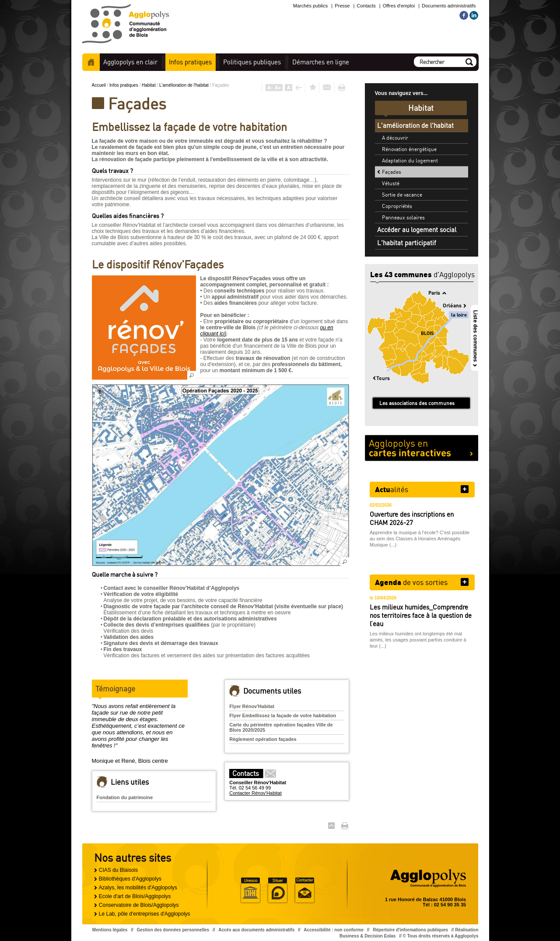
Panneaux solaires (403, 217)
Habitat (149, 85)
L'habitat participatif (407, 243)
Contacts (366, 6)
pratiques (190, 62)
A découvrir (395, 138)
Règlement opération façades (263, 739)
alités (392, 489)
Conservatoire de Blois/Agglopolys (139, 905)
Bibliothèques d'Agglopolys (130, 879)
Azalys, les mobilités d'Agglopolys (138, 888)
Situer (277, 891)
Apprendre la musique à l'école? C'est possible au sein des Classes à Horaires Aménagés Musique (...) (420, 539)
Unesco (250, 891)
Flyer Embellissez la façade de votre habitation (283, 715)
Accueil (91, 62)
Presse (342, 6)
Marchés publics (310, 6)
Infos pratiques (124, 85)
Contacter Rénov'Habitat (255, 793)
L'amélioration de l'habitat (185, 85)
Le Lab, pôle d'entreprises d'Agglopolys (145, 914)
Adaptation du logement (410, 160)
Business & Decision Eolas (367, 936)
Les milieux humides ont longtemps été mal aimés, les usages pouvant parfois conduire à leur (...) (418, 640)
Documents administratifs (449, 6)
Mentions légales (110, 930)
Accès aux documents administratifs (256, 930)
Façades (392, 172)
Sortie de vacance (402, 195)
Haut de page (331, 826)
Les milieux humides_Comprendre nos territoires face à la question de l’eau (421, 615)
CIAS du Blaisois (118, 870)
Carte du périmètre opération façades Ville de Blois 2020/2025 (281, 727)
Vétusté (391, 183)
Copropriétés (397, 206)
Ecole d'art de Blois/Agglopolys (135, 896)
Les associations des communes (417, 403)
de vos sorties (411, 582)
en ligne (321, 62)
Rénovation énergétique (409, 149)
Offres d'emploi (399, 6)
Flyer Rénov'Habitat (252, 706)
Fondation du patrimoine (125, 797)
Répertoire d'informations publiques (410, 930)
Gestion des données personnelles (173, 930)
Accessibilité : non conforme (334, 930)
